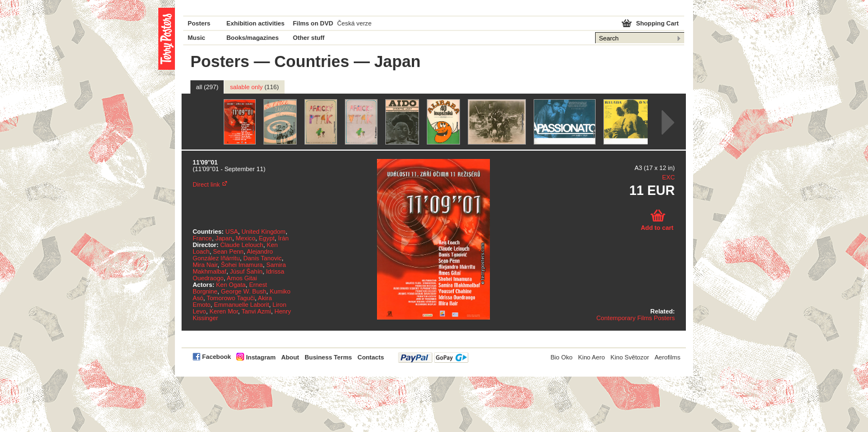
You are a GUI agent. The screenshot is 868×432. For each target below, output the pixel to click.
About (290, 357)
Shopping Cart (657, 23)
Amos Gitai (242, 278)
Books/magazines (253, 38)
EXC (668, 177)
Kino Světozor (630, 357)
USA (232, 232)
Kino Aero (591, 357)
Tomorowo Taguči (231, 298)
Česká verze (354, 23)
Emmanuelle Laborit (242, 305)
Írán (283, 238)
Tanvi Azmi (256, 311)
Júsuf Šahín (246, 271)
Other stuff (309, 38)
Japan (224, 238)
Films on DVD (313, 23)
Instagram (260, 357)
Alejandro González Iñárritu (233, 255)
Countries (312, 61)
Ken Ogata (231, 285)
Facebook (216, 357)
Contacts (371, 357)
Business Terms (328, 357)
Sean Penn (228, 251)
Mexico (246, 238)
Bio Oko (561, 357)
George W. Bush (244, 291)
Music (197, 38)
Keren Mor (224, 311)
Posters (199, 23)
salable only (254, 87)
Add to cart (657, 228)
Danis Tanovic (262, 258)
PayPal (433, 358)
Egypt (267, 238)
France (202, 238)
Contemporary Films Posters (635, 318)
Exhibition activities (255, 23)
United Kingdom (263, 232)
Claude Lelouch (242, 245)
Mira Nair (205, 265)
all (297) (207, 87)
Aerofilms (667, 357)
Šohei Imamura (242, 265)
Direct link (206, 184)
